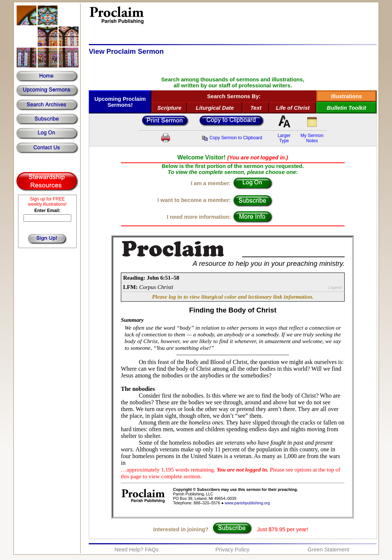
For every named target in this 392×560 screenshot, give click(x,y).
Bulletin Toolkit (346, 108)
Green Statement (329, 550)
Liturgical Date (215, 108)
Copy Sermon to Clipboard (232, 138)
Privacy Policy (232, 550)
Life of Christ (293, 108)
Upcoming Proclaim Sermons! (120, 102)
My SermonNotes (312, 138)
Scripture (169, 108)
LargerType (284, 138)
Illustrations (346, 96)
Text (256, 108)
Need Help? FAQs (137, 550)
